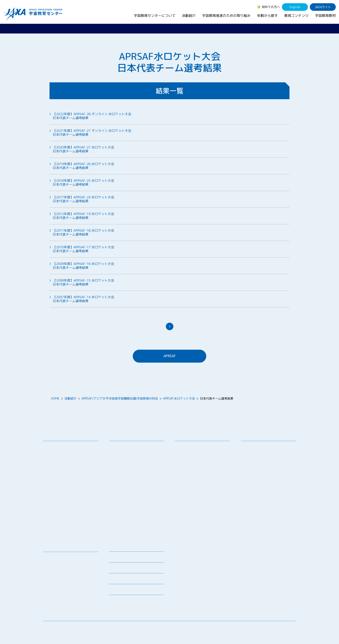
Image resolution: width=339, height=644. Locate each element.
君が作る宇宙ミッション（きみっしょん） (138, 504)
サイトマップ (260, 628)
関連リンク (117, 569)
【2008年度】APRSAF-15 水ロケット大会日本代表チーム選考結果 (83, 282)
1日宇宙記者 (121, 512)
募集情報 (115, 558)
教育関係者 (252, 469)
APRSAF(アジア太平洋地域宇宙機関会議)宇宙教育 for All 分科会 (138, 520)
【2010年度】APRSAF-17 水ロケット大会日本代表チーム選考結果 (83, 249)
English (295, 7)
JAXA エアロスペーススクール (133, 496)
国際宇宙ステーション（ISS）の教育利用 (67, 588)
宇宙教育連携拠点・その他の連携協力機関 (72, 454)
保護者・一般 (253, 463)
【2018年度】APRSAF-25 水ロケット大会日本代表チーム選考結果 (83, 183)
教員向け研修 (121, 447)
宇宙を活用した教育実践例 (130, 533)
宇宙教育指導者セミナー (129, 485)
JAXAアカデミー (123, 490)
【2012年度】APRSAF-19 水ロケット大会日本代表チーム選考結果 (83, 216)
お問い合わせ (55, 462)
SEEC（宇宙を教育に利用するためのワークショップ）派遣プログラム (137, 460)
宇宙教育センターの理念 (63, 447)
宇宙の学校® (121, 479)
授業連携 (118, 452)
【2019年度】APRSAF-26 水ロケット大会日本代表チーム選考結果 (83, 166)
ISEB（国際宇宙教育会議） (131, 528)
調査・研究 (186, 457)
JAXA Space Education (62, 601)
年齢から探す (267, 16)
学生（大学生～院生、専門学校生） (268, 458)
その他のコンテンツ (60, 596)
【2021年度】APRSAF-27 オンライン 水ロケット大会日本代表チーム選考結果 (92, 133)
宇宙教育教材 (325, 16)
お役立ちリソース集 (60, 574)
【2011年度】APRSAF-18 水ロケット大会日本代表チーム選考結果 (83, 233)
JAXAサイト (323, 7)
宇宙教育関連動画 (58, 580)
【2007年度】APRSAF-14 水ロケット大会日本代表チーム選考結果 (83, 299)
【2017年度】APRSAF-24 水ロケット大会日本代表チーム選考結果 (83, 199)
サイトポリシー (285, 628)
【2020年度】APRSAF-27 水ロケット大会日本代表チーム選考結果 (83, 149)
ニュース (115, 548)
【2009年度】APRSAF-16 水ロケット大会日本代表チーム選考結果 (83, 266)
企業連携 (184, 462)
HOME (55, 398)
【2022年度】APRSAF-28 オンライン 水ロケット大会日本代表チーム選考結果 (92, 116)
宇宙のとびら (55, 569)
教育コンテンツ (296, 16)
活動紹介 (189, 16)
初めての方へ (271, 7)
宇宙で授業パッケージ (127, 468)
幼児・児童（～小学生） (261, 447)
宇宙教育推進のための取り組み (226, 16)
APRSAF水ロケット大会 (179, 398)
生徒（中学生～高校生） (261, 452)
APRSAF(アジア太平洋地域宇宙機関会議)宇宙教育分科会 (120, 398)
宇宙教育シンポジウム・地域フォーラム (195, 449)
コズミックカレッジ (126, 474)
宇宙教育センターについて (155, 16)
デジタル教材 (55, 563)
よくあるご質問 (120, 580)
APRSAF (170, 356)
